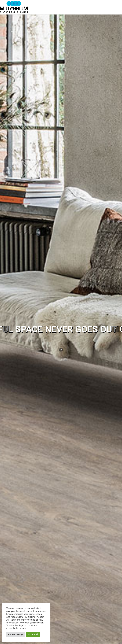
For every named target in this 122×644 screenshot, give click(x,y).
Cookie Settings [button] (16, 634)
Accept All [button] (33, 634)
